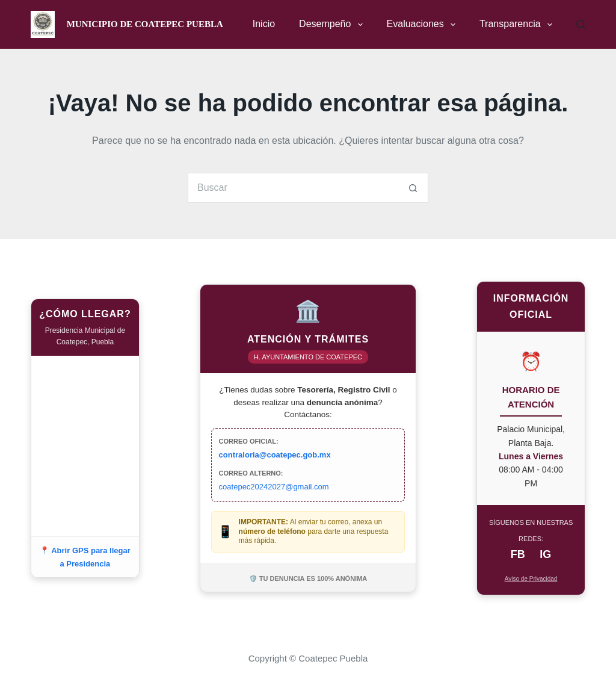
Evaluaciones (423, 25)
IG (545, 554)
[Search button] (413, 188)
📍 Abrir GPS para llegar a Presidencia (85, 557)
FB (518, 554)
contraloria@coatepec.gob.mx (275, 455)
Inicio (264, 24)
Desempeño (333, 25)
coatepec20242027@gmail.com (274, 487)
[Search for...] (293, 188)
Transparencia (518, 25)
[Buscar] (581, 24)
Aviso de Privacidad (531, 579)
